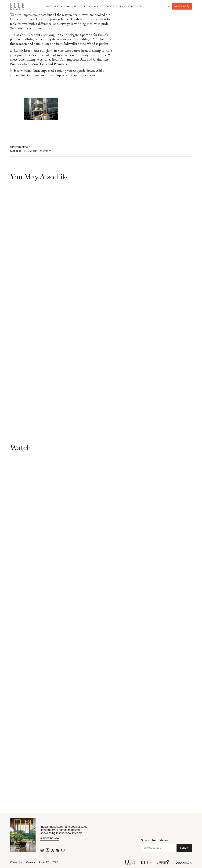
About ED (47, 862)
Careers (32, 862)
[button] (17, 151)
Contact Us (16, 862)
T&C (60, 862)
